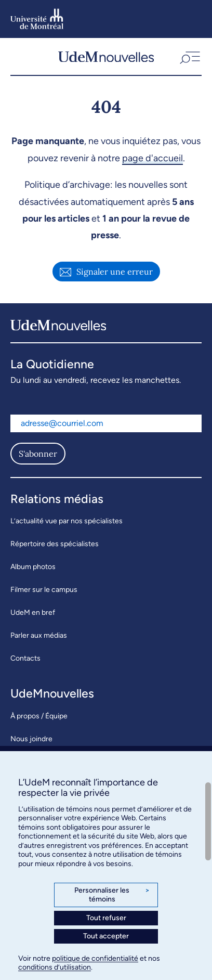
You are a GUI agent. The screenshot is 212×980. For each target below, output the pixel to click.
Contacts (25, 658)
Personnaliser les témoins (112, 895)
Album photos (33, 567)
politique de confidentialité (95, 958)
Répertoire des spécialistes (55, 544)
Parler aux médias (39, 635)
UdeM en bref (33, 612)
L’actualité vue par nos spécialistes (67, 521)
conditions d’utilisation (55, 967)
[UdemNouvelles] (106, 56)
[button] (189, 56)
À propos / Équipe (39, 716)
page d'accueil (153, 158)
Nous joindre (31, 739)
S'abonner (38, 454)
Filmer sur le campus (44, 590)
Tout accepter (106, 936)
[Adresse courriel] (106, 423)
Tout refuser (106, 918)
